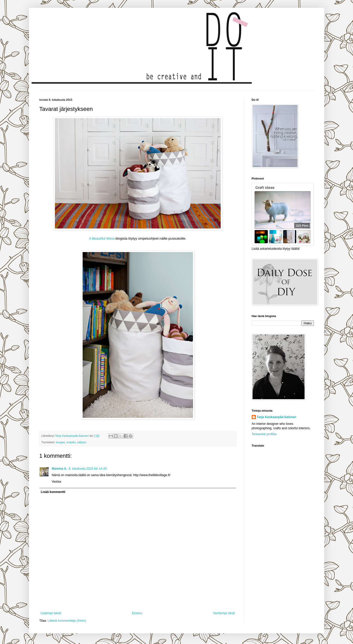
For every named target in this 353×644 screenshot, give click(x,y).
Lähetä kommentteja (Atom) (67, 621)
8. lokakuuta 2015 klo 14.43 (88, 469)
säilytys (82, 442)
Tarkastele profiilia (264, 434)
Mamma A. (60, 469)
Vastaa (56, 482)
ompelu (71, 442)
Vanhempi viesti (224, 613)
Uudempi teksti (51, 613)
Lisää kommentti (53, 492)
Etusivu (137, 613)
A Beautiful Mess (102, 238)
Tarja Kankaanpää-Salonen (277, 417)
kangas (60, 442)
